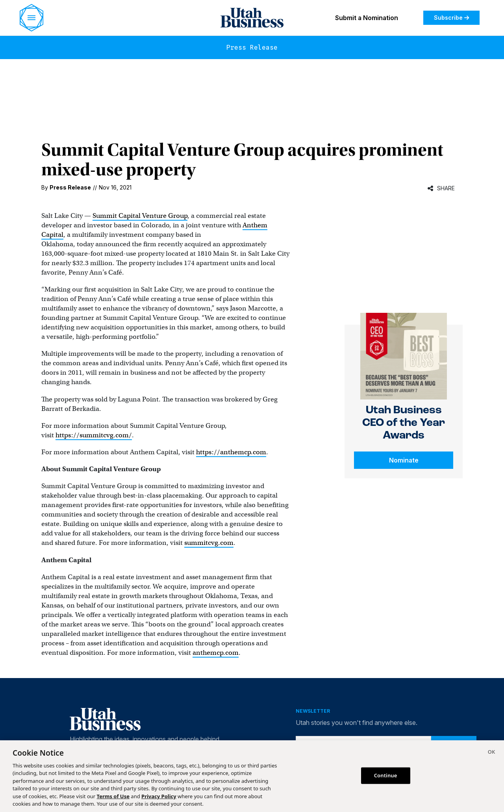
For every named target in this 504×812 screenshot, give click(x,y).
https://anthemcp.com (231, 452)
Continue (386, 775)
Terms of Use (113, 796)
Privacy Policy (159, 796)
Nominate (404, 460)
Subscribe (451, 18)
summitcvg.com (209, 543)
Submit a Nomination (367, 18)
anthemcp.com (216, 653)
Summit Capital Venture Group (140, 216)
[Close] (491, 753)
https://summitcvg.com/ (94, 435)
